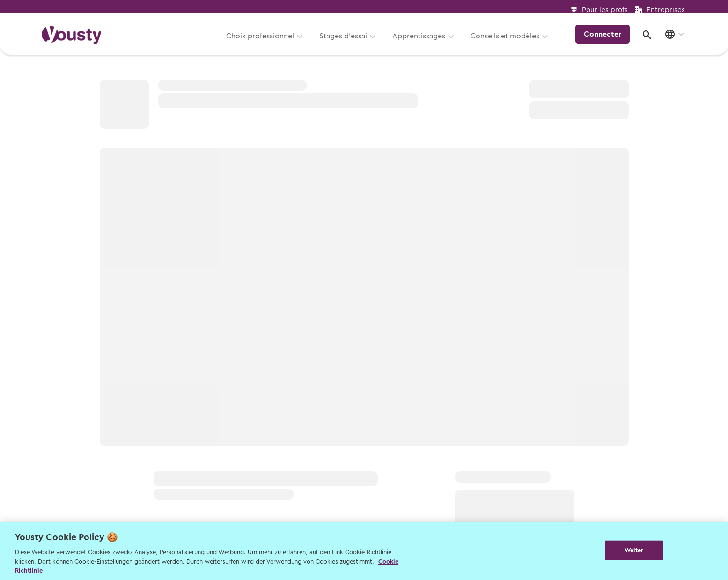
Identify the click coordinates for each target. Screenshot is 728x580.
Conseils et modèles (508, 41)
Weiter (634, 550)
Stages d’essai (346, 41)
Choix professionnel (263, 41)
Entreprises (666, 10)
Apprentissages (422, 41)
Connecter (605, 39)
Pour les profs (605, 10)
